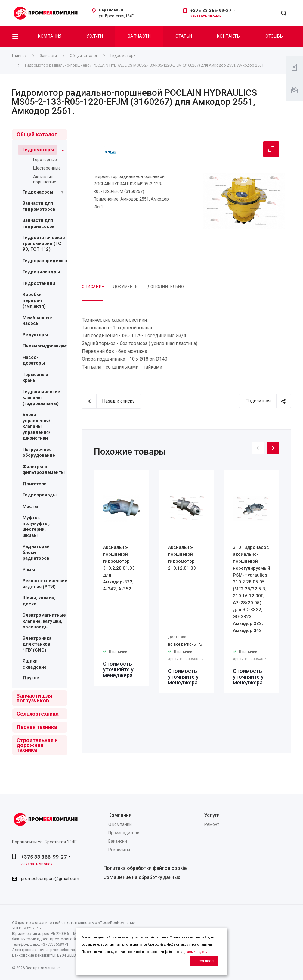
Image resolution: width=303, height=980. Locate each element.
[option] (122, 578)
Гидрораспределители (48, 261)
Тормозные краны (35, 378)
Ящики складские (35, 664)
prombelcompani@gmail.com (50, 879)
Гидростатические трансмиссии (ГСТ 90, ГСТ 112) (44, 243)
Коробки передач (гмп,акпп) (34, 300)
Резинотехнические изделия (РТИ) (45, 584)
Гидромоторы (38, 150)
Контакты (229, 36)
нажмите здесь (196, 952)
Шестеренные (47, 168)
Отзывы (275, 36)
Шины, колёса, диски (39, 601)
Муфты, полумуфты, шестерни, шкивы (36, 526)
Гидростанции (39, 283)
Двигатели (35, 484)
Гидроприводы (40, 495)
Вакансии (118, 841)
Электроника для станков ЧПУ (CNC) (37, 644)
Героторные (45, 160)
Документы (126, 286)
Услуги (95, 36)
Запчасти (139, 36)
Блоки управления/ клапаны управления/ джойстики (37, 426)
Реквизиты (119, 850)
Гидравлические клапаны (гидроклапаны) (41, 398)
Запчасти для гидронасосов (39, 223)
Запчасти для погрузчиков (34, 698)
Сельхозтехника (38, 714)
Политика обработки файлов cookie (145, 868)
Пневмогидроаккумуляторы (54, 346)
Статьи (184, 36)
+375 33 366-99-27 (211, 11)
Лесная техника (37, 727)
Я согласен (205, 961)
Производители (124, 833)
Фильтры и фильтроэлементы (44, 470)
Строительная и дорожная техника (37, 745)
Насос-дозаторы (34, 360)
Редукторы (35, 335)
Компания (50, 36)
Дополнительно (166, 286)
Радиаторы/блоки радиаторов (36, 552)
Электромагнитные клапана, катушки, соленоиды (44, 621)
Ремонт (212, 824)
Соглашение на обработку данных (142, 877)
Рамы (29, 570)
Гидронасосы (38, 192)
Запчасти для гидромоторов (39, 206)
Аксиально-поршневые (45, 179)
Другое (31, 678)
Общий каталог (37, 134)
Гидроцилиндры (41, 272)
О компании (120, 824)
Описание (93, 286)
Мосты (30, 506)
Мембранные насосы (37, 321)
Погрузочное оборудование (39, 453)
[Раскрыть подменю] (63, 150)
